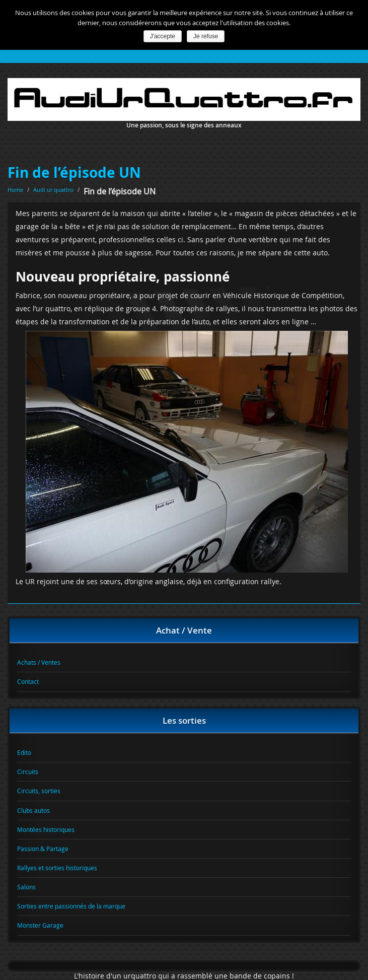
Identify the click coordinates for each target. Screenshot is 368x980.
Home (15, 190)
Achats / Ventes (39, 662)
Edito (24, 752)
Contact (28, 681)
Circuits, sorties (39, 791)
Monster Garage (40, 925)
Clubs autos (33, 810)
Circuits (28, 772)
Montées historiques (46, 829)
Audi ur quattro (53, 190)
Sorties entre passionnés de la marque (71, 906)
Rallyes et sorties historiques (57, 868)
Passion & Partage (43, 849)
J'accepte (163, 36)
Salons (26, 887)
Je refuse (206, 36)
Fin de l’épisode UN (74, 172)
